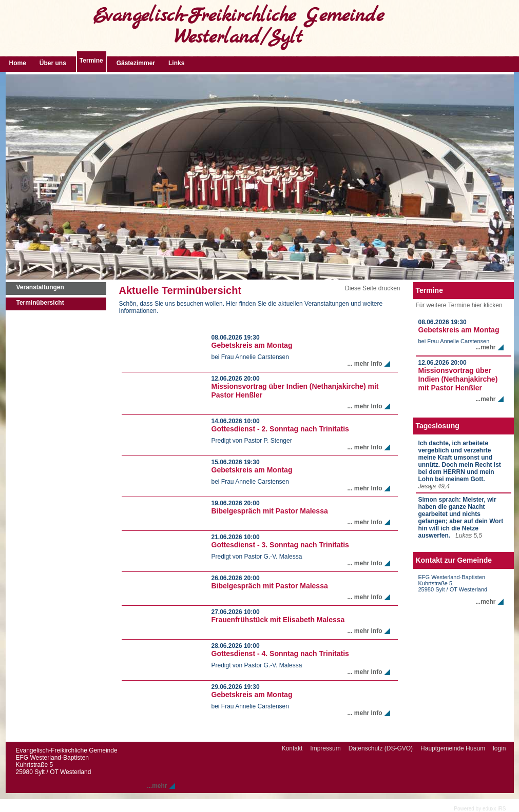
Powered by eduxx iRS (480, 809)
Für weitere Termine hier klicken (459, 305)
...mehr (485, 347)
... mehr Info (364, 364)
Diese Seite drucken (372, 288)
